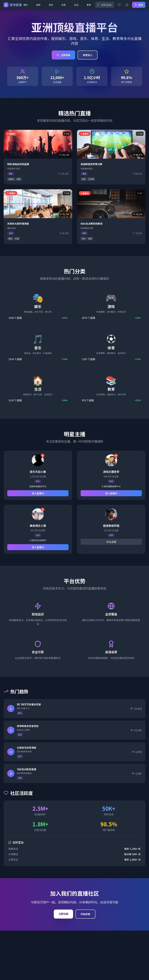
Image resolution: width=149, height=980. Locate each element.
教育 (89, 5)
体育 (64, 5)
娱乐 (26, 5)
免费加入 (88, 55)
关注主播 (111, 542)
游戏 (38, 5)
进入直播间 (38, 493)
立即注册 (63, 914)
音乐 (51, 5)
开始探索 (85, 914)
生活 (76, 5)
